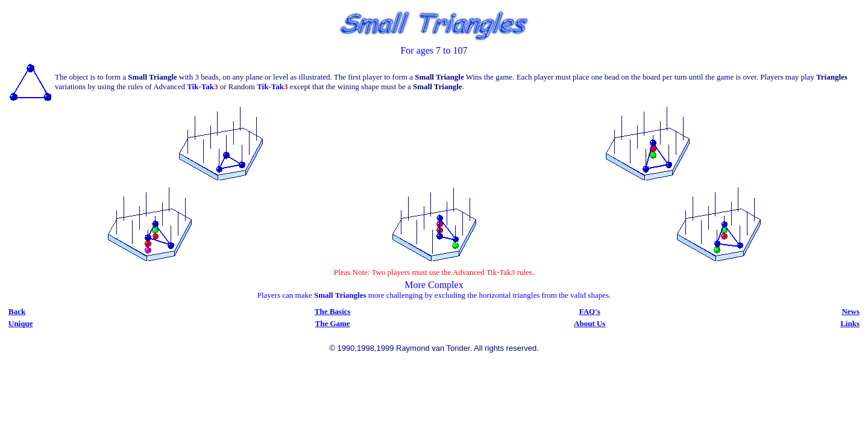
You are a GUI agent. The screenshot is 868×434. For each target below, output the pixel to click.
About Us (590, 323)
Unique (20, 323)
